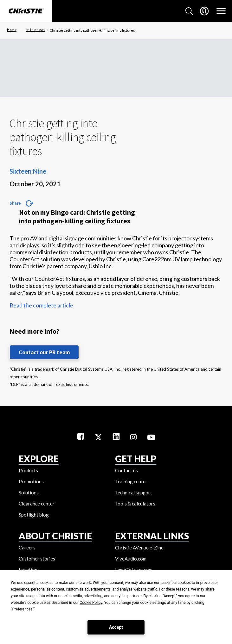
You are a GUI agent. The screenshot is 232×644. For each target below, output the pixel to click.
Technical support (134, 492)
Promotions (31, 481)
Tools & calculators (135, 504)
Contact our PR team (44, 352)
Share (15, 203)
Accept (116, 627)
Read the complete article (41, 305)
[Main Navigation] (221, 11)
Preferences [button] (23, 609)
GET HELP (136, 459)
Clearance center (37, 504)
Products (28, 470)
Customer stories (37, 559)
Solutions (29, 492)
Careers (27, 548)
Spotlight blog (34, 515)
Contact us (126, 470)
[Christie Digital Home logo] (26, 11)
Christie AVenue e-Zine (139, 548)
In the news (36, 30)
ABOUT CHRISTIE (55, 536)
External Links (152, 536)
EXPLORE (39, 459)
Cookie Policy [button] (91, 603)
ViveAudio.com (131, 559)
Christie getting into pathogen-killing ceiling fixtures (92, 30)
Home (12, 30)
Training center (131, 481)
